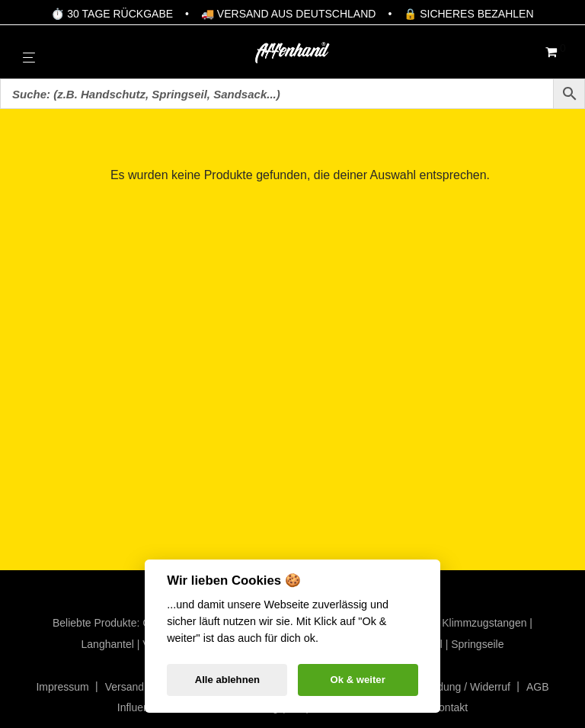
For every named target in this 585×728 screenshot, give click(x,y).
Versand (125, 687)
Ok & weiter (358, 680)
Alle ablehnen (227, 680)
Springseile (477, 644)
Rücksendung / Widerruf (453, 687)
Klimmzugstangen (484, 623)
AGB (538, 687)
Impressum (62, 687)
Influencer (141, 707)
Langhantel (108, 644)
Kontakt (450, 707)
